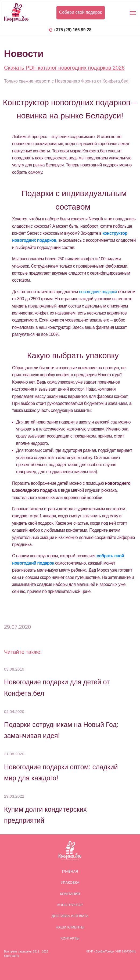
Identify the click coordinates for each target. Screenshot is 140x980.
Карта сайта (12, 956)
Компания (70, 894)
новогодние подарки (98, 292)
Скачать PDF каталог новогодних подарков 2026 (64, 68)
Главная (70, 871)
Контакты (70, 938)
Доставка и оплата (70, 916)
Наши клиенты (70, 927)
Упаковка (70, 882)
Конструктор (70, 905)
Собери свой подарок (80, 12)
